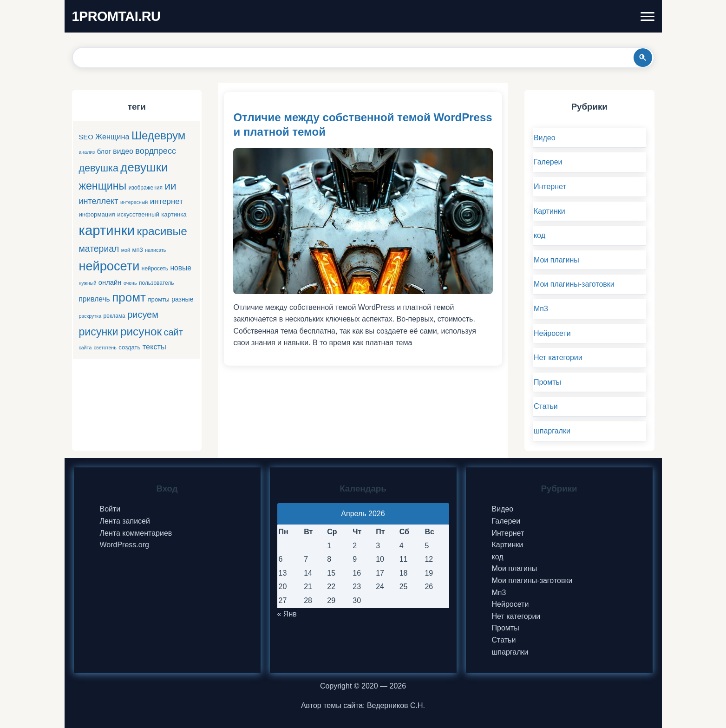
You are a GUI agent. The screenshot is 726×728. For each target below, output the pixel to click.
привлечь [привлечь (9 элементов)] (94, 299)
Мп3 (541, 309)
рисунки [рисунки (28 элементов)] (98, 332)
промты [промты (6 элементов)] (158, 299)
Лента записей (125, 521)
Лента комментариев (136, 533)
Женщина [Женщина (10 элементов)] (112, 137)
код (540, 235)
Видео (545, 138)
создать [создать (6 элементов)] (129, 347)
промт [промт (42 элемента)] (129, 297)
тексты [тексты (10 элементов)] (154, 347)
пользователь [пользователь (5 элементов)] (157, 283)
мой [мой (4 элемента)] (126, 250)
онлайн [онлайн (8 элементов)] (110, 282)
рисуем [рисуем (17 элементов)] (143, 315)
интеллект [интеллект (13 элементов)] (98, 201)
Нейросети (552, 333)
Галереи (548, 162)
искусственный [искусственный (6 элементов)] (138, 214)
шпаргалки (552, 431)
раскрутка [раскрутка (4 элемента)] (90, 316)
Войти (110, 509)
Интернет (550, 187)
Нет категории (558, 357)
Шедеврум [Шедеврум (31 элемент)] (158, 135)
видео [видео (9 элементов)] (123, 151)
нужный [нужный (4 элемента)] (87, 283)
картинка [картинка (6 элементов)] (174, 214)
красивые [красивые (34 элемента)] (162, 231)
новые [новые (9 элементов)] (181, 268)
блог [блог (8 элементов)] (104, 151)
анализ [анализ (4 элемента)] (87, 152)
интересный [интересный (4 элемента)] (134, 202)
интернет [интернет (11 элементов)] (167, 201)
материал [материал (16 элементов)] (99, 249)
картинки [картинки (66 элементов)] (107, 230)
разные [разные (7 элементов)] (182, 299)
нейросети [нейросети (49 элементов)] (109, 266)
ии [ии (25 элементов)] (171, 186)
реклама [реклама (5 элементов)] (114, 316)
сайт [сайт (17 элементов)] (173, 332)
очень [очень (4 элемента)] (130, 283)
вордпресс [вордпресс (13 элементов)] (156, 151)
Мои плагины (556, 260)
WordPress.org (124, 545)
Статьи (546, 406)
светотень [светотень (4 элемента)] (105, 348)
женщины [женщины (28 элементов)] (102, 186)
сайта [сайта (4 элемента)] (85, 348)
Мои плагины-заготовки (574, 284)
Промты (547, 382)
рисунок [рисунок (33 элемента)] (141, 331)
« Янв (287, 614)
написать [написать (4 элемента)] (155, 250)
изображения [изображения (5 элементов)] (146, 188)
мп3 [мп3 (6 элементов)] (137, 250)
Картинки (549, 211)
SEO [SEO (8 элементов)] (86, 137)
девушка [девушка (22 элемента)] (98, 168)
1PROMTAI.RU (116, 16)
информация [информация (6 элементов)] (97, 214)
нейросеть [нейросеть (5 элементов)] (155, 269)
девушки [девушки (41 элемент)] (144, 167)
